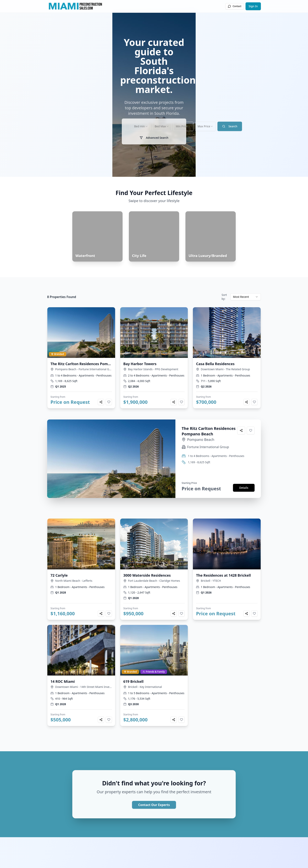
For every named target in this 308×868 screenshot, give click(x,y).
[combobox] (125, 325)
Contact (235, 6)
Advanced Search (154, 337)
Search (242, 325)
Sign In (253, 6)
